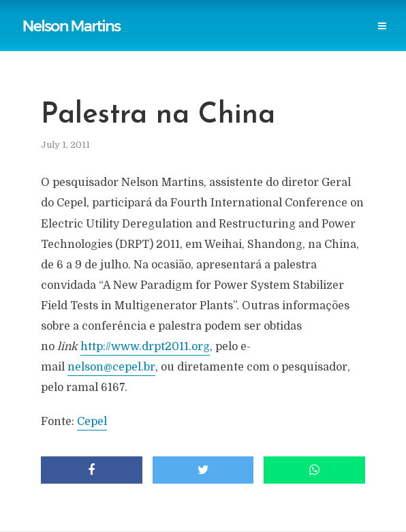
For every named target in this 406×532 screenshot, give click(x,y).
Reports (175, 15)
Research (182, 42)
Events (236, 42)
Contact (290, 42)
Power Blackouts (292, 15)
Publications (111, 15)
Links (223, 15)
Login (341, 42)
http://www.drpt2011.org (145, 347)
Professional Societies (91, 42)
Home (52, 15)
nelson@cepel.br (111, 367)
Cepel (92, 422)
